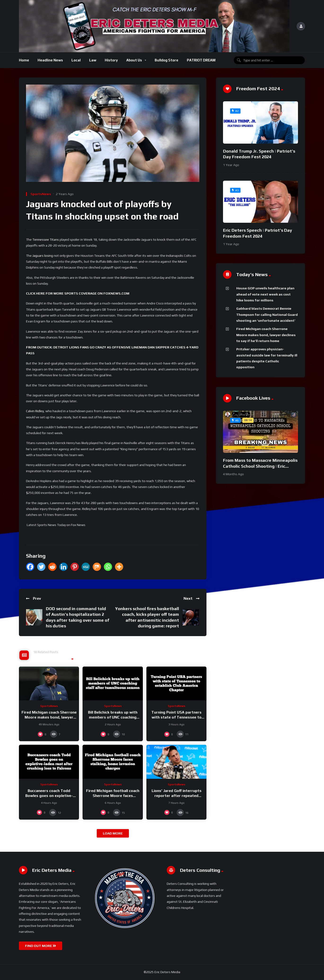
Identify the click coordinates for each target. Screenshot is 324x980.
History (111, 60)
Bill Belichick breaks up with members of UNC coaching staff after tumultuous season (113, 717)
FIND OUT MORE (41, 946)
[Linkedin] (63, 567)
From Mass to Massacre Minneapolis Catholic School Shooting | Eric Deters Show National (260, 466)
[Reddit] (52, 567)
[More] (119, 567)
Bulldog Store (166, 60)
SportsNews (41, 194)
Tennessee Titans (46, 240)
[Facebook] (30, 567)
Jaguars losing (43, 256)
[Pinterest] (75, 567)
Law (93, 60)
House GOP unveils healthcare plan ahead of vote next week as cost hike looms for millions (265, 294)
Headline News (50, 60)
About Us (134, 60)
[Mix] (97, 567)
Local (76, 60)
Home (24, 60)
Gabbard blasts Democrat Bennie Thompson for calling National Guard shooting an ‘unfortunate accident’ (267, 315)
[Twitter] (41, 567)
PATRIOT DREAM (201, 60)
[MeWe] (86, 567)
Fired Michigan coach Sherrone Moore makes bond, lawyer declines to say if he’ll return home (266, 335)
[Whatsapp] (108, 567)
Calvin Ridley (35, 411)
